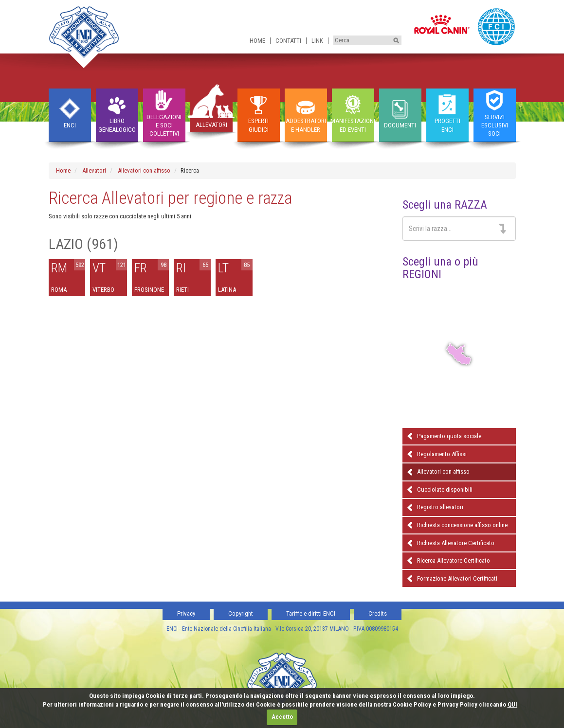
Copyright (241, 613)
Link (317, 41)
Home (257, 41)
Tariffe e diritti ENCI (311, 613)
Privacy (186, 613)
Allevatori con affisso (144, 170)
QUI (512, 704)
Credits (378, 613)
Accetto (282, 717)
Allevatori (94, 170)
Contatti (288, 41)
